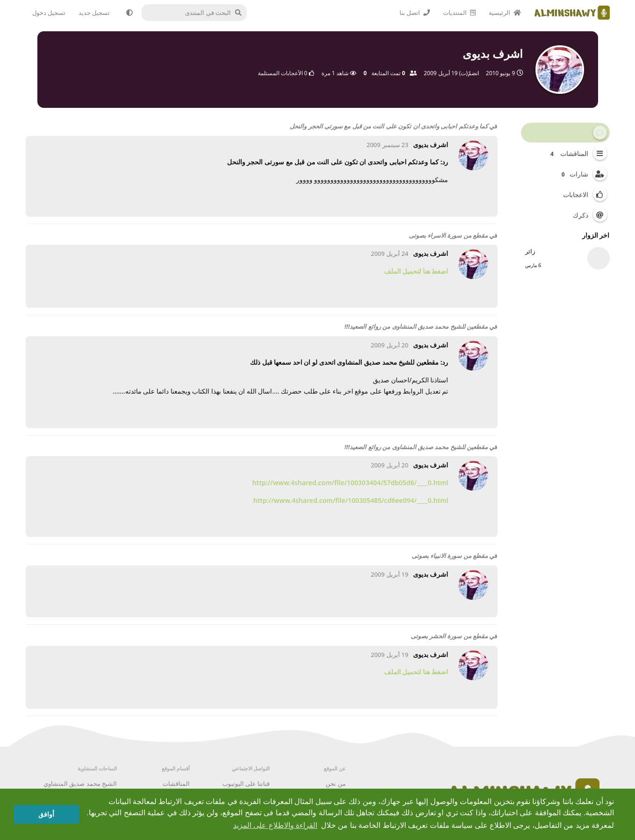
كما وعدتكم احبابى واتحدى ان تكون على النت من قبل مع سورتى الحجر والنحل (389, 126)
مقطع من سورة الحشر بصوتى (449, 636)
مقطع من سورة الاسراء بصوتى (449, 235)
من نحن (335, 784)
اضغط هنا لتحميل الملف (416, 271)
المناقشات (176, 784)
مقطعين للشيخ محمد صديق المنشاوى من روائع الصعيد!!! (416, 326)
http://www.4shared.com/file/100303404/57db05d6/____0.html (350, 483)
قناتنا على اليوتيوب (246, 784)
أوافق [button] (46, 814)
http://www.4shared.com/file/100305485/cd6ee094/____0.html (351, 500)
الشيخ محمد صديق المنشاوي (80, 784)
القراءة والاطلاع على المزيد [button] (275, 825)
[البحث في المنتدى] (196, 13)
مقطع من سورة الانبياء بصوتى (450, 556)
